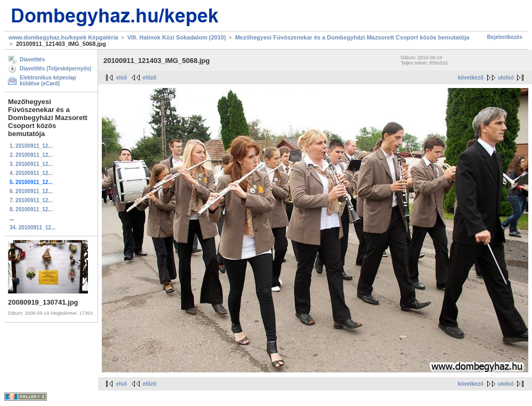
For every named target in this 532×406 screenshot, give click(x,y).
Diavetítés (32, 59)
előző (150, 78)
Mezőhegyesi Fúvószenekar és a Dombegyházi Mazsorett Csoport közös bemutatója (352, 37)
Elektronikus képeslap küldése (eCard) (48, 81)
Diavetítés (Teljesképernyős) (55, 69)
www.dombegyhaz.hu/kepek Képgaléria (63, 37)
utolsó (506, 78)
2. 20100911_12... (31, 155)
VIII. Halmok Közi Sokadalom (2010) (177, 37)
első (122, 78)
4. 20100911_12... (31, 173)
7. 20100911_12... (31, 200)
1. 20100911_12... (31, 146)
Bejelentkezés (505, 37)
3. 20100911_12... (31, 164)
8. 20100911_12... (31, 209)
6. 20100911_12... (31, 191)
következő (471, 78)
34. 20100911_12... (33, 228)
